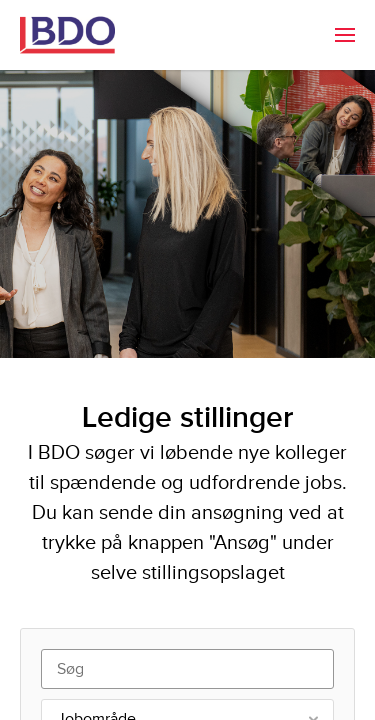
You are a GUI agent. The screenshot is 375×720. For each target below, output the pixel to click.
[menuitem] (345, 35)
